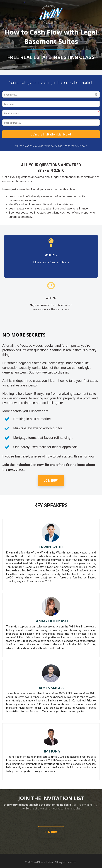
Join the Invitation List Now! (51, 134)
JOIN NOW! (51, 480)
